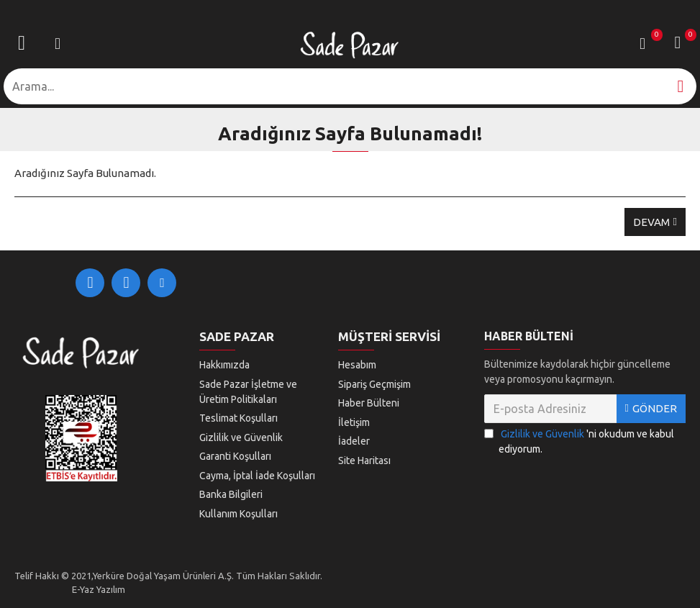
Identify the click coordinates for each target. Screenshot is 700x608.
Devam (651, 222)
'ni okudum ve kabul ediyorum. (579, 441)
